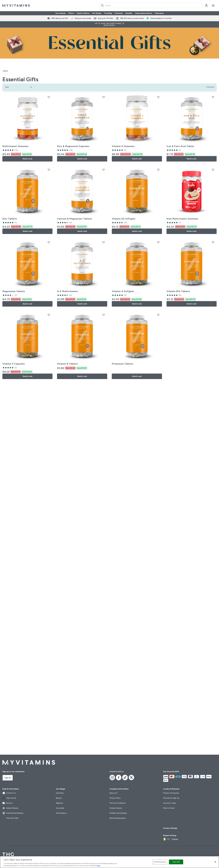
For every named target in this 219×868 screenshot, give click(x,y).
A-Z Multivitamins (67, 291)
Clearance (159, 13)
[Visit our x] (131, 777)
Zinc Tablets (10, 219)
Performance (61, 813)
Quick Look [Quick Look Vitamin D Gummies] (137, 159)
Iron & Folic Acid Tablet (180, 146)
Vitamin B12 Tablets (178, 291)
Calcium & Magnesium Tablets (74, 219)
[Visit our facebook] (119, 777)
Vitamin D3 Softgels (124, 219)
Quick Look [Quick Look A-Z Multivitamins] (82, 304)
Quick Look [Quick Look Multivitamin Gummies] (27, 159)
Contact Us (9, 793)
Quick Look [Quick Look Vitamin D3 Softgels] (137, 231)
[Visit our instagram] (112, 777)
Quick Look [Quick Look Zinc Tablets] (27, 231)
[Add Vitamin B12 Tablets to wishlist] (213, 242)
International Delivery (13, 813)
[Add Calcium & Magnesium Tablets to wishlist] (104, 170)
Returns (7, 803)
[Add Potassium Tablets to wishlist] (158, 315)
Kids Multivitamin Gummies (182, 219)
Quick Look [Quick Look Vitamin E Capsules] (27, 376)
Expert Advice (83, 13)
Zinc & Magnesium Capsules (73, 146)
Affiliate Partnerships (118, 813)
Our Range (97, 13)
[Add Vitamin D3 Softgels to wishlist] (158, 170)
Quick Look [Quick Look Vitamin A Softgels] (137, 304)
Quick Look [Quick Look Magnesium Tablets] (27, 304)
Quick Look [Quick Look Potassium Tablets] (137, 376)
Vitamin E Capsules (14, 364)
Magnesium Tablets (14, 291)
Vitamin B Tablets (67, 364)
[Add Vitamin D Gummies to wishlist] (158, 97)
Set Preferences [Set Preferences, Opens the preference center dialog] (160, 862)
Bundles (129, 13)
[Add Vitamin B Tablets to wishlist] (104, 315)
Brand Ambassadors (118, 818)
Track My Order (10, 818)
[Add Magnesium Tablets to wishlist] (49, 242)
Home (5, 71)
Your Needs (60, 13)
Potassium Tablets (123, 364)
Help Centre (9, 798)
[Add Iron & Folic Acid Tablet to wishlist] (213, 97)
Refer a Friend (169, 808)
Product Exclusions (171, 793)
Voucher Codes (170, 803)
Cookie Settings (170, 828)
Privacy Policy (115, 798)
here (98, 866)
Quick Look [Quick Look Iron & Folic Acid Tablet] (192, 159)
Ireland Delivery (10, 808)
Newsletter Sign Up (171, 798)
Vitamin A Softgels (123, 291)
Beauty (59, 798)
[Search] (102, 5)
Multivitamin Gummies (15, 146)
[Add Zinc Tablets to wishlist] (49, 170)
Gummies (119, 13)
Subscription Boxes (144, 13)
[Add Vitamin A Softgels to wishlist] (158, 242)
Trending (108, 13)
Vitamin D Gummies (123, 146)
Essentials (60, 808)
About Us (113, 793)
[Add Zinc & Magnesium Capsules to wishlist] (104, 97)
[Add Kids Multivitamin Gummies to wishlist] (213, 170)
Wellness (59, 803)
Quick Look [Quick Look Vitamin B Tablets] (82, 376)
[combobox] (151, 5)
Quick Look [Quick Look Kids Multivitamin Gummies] (192, 231)
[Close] (215, 862)
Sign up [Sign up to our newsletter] (8, 778)
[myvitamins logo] (16, 5)
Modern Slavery (116, 808)
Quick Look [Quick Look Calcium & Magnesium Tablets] (82, 231)
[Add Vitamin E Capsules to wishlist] (49, 315)
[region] (109, 862)
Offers (71, 13)
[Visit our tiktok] (125, 777)
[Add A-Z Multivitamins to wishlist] (104, 242)
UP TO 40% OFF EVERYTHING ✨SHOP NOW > (109, 24)
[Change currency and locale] (171, 839)
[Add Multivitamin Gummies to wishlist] (49, 97)
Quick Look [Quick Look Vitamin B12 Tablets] (192, 304)
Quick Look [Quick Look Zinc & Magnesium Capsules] (82, 159)
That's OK (176, 862)
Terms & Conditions (118, 803)
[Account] (206, 5)
